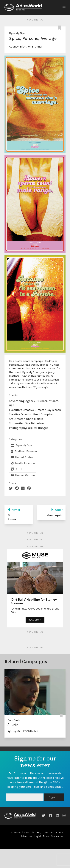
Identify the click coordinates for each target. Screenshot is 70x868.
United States (22, 457)
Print (17, 469)
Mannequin (55, 515)
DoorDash (14, 720)
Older (57, 510)
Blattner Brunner (31, 46)
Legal (38, 836)
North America (23, 463)
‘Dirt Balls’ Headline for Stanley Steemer (34, 601)
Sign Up (54, 797)
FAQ (39, 833)
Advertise (27, 836)
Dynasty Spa (17, 33)
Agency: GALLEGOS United (23, 731)
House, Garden (23, 475)
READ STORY (35, 620)
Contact (49, 833)
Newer (14, 510)
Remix (12, 519)
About (60, 833)
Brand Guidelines (53, 836)
